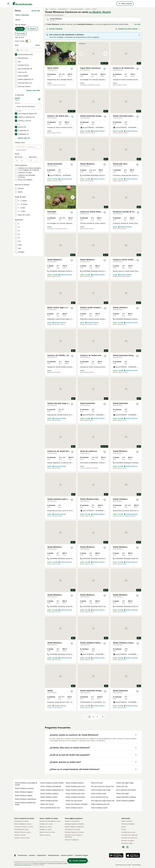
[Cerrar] (139, 35)
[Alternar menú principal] (8, 4)
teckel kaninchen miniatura (126, 797)
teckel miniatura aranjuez (49, 794)
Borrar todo (36, 11)
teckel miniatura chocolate (75, 797)
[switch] (28, 41)
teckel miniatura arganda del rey (52, 790)
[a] (36, 160)
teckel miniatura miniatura (75, 790)
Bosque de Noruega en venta (50, 821)
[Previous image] (48, 54)
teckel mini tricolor (47, 804)
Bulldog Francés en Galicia (74, 832)
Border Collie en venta (22, 832)
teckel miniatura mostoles (24, 788)
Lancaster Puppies (81, 855)
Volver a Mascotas (22, 15)
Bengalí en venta (46, 829)
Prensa (124, 829)
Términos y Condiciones (40, 863)
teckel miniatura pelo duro (75, 794)
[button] (60, 54)
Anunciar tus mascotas (129, 835)
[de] (22, 160)
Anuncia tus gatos (128, 841)
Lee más (137, 24)
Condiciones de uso (128, 832)
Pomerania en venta (21, 829)
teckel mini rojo (122, 786)
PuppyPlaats (41, 855)
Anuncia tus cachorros (129, 838)
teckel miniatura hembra (49, 801)
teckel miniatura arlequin (75, 783)
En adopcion (32, 29)
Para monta (21, 34)
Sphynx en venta (46, 827)
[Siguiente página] (103, 717)
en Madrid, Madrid (100, 12)
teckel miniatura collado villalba (52, 783)
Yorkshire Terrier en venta (24, 827)
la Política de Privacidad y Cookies (57, 863)
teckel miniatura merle (99, 808)
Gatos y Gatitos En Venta (49, 818)
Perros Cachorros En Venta (24, 818)
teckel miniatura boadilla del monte (25, 804)
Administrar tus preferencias (23, 865)
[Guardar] (72, 69)
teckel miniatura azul (99, 794)
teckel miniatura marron (74, 808)
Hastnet (32, 855)
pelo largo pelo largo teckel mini (103, 801)
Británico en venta (46, 824)
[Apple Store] (133, 855)
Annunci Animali (67, 855)
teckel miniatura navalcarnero (26, 799)
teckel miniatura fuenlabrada (51, 786)
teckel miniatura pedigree (125, 801)
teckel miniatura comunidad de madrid (26, 784)
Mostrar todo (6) (24, 138)
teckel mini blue (97, 783)
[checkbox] (16, 55)
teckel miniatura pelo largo (101, 790)
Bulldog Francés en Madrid (74, 824)
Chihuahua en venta (21, 821)
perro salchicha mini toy (100, 797)
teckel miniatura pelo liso (100, 804)
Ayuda (123, 827)
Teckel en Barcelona (72, 821)
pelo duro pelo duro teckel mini (102, 786)
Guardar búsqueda (55, 29)
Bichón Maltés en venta (23, 824)
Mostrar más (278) (33, 90)
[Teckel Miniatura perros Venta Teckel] (60, 54)
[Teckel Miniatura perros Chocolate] (60, 197)
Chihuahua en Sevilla (72, 829)
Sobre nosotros (127, 821)
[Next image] (73, 54)
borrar (38, 45)
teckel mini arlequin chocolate (77, 804)
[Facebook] (123, 847)
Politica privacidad (128, 824)
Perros (18, 20)
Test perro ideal (127, 843)
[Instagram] (127, 847)
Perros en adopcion (72, 840)
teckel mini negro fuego (125, 783)
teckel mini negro (123, 794)
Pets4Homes (22, 855)
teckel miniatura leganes (24, 792)
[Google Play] (116, 855)
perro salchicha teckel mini (50, 808)
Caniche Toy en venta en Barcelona (74, 836)
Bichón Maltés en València (74, 827)
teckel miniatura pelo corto (75, 786)
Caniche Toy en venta (22, 838)
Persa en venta (45, 835)
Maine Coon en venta (47, 832)
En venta (20, 29)
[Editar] (39, 99)
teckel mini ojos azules (74, 801)
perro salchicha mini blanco (126, 790)
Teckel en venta (20, 835)
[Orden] (128, 29)
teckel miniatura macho (49, 797)
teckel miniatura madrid (23, 796)
